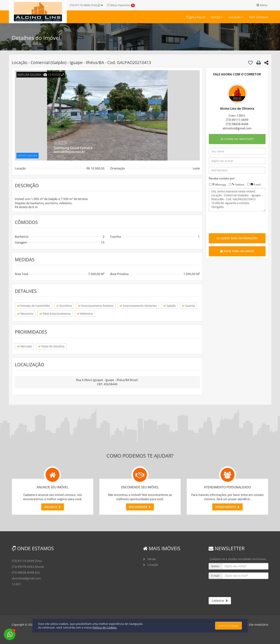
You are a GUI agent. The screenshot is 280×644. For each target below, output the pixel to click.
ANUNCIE (53, 507)
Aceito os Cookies (228, 626)
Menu (262, 5)
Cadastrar (220, 601)
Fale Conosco (259, 17)
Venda (217, 17)
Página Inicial (196, 17)
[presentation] (238, 222)
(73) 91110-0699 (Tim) (86, 5)
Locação (236, 17)
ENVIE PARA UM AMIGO (237, 251)
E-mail (257, 185)
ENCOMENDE (140, 507)
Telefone (240, 185)
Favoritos (118, 5)
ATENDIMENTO (227, 507)
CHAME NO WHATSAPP (237, 139)
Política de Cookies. (105, 627)
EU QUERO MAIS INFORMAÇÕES (237, 238)
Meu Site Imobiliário (255, 625)
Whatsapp (221, 185)
